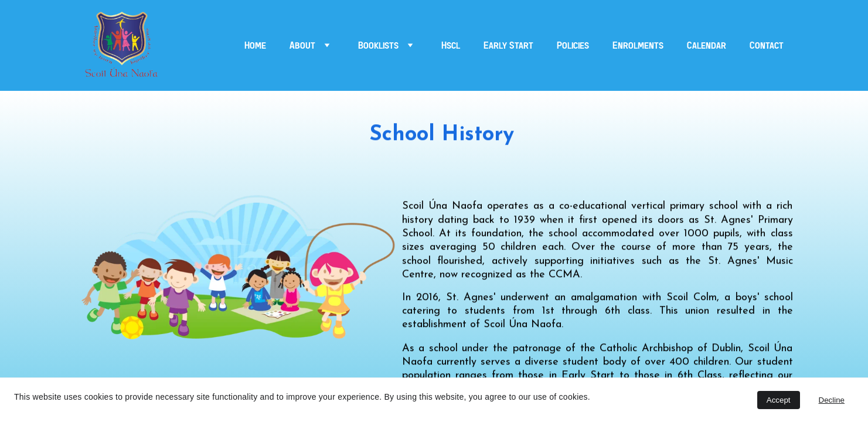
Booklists (378, 46)
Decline (832, 400)
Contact (767, 46)
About (302, 46)
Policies (573, 46)
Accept (779, 400)
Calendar (707, 46)
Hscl (451, 46)
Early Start (508, 46)
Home (255, 46)
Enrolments (638, 46)
